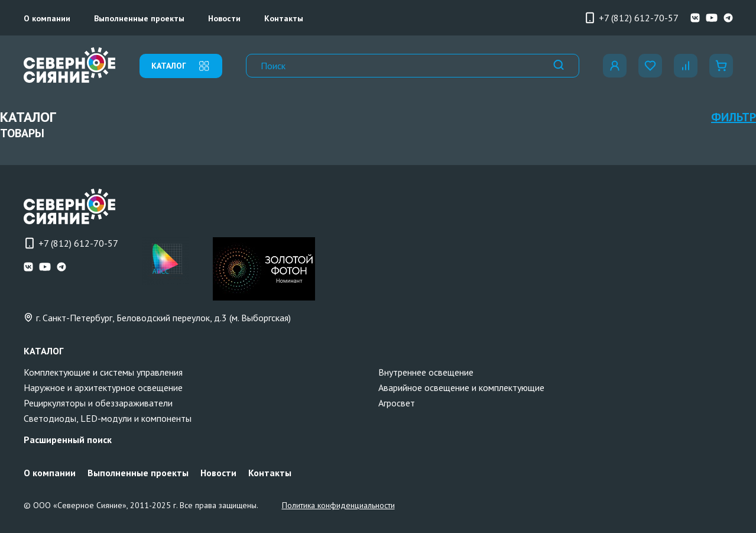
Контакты (284, 18)
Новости (224, 18)
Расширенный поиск (68, 440)
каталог (181, 66)
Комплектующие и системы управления (103, 372)
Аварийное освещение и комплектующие (461, 387)
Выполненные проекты (139, 18)
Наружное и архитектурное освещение (103, 387)
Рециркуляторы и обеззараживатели (98, 403)
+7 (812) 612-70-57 (631, 18)
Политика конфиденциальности (338, 505)
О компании (47, 18)
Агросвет (397, 403)
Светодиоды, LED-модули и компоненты (108, 418)
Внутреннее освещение (426, 372)
